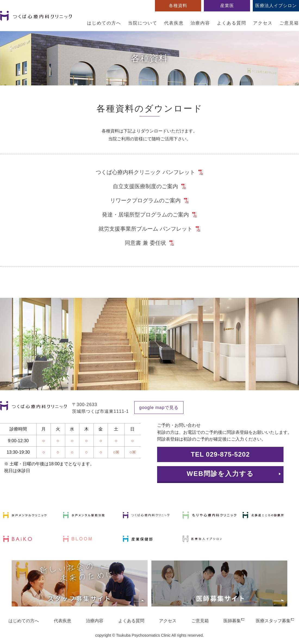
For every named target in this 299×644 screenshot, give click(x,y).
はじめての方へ (104, 23)
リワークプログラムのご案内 (145, 200)
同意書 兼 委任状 (145, 243)
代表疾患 (174, 23)
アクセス (263, 23)
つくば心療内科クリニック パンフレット (145, 172)
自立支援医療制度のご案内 (145, 186)
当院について (143, 23)
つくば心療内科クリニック (36, 19)
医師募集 (232, 621)
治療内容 (200, 23)
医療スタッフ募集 (273, 621)
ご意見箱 (289, 23)
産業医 (227, 6)
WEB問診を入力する (220, 474)
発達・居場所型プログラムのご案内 (145, 215)
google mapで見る (159, 408)
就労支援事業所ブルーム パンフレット (145, 229)
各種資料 (178, 6)
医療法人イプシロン (276, 6)
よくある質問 (232, 23)
